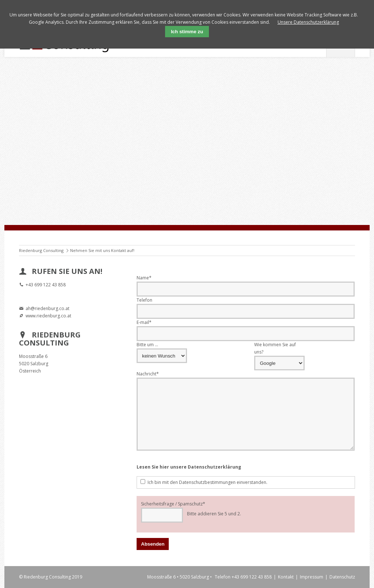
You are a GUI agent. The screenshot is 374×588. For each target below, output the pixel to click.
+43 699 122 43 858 (46, 285)
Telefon (144, 300)
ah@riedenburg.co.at (47, 308)
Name (144, 278)
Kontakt (286, 577)
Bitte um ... (147, 345)
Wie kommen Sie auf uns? (275, 348)
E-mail (144, 322)
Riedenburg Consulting (41, 250)
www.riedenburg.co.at (48, 316)
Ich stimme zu (187, 32)
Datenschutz (342, 577)
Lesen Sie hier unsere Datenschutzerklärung (189, 467)
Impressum (312, 577)
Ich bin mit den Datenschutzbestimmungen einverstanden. (207, 482)
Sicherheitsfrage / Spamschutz (173, 504)
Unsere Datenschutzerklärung (308, 22)
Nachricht (148, 374)
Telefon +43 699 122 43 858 (243, 577)
